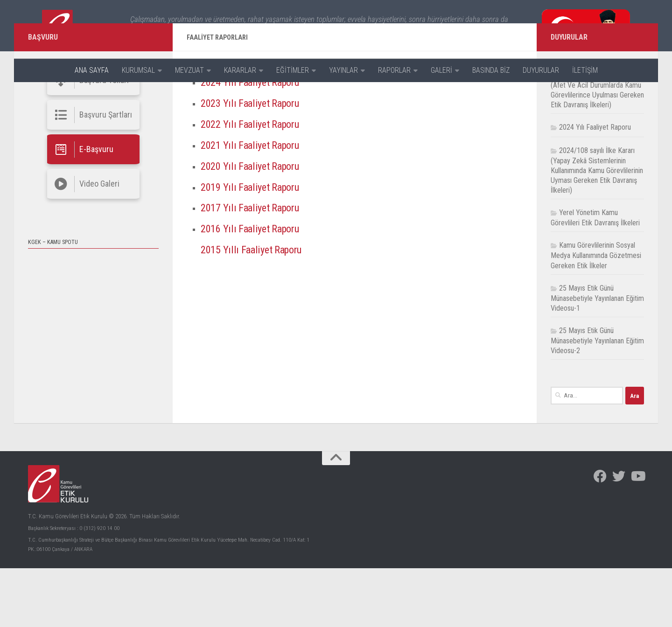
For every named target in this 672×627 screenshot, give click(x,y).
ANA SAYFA (92, 70)
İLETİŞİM (585, 70)
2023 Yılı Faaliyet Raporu (255, 162)
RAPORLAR (394, 70)
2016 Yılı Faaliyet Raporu (255, 288)
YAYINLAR (343, 70)
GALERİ (441, 70)
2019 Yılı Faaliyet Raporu (255, 246)
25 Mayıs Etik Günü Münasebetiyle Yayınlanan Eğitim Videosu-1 (597, 357)
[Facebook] (600, 536)
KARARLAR (240, 70)
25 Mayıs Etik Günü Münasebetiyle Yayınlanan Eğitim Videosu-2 (597, 399)
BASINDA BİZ (491, 70)
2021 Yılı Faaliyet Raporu (255, 204)
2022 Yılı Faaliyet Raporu (255, 183)
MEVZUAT (189, 70)
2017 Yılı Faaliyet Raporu (255, 267)
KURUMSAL (138, 70)
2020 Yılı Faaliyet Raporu (255, 225)
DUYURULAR (541, 70)
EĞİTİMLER (293, 70)
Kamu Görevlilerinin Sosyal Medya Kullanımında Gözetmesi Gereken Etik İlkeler (596, 314)
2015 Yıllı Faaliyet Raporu (256, 308)
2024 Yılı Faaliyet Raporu (255, 141)
